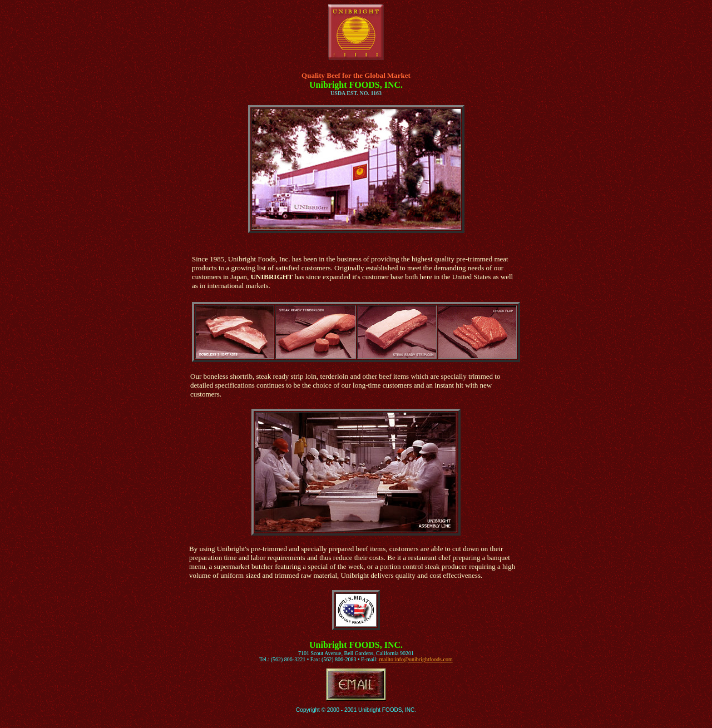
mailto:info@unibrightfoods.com (416, 659)
